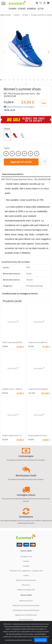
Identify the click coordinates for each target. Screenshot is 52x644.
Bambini (32, 9)
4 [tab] (14, 80)
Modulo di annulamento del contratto (26, 605)
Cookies (26, 575)
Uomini (13, 9)
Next (49, 51)
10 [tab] (39, 80)
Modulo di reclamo (26, 601)
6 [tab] (22, 80)
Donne (22, 9)
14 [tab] (26, 84)
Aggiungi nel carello (21, 162)
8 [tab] (30, 80)
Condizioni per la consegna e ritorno (20, 293)
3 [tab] (9, 80)
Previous (3, 51)
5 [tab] (18, 80)
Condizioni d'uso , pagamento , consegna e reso (26, 571)
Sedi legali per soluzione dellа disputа (26, 610)
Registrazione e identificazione (26, 615)
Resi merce (26, 585)
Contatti (26, 561)
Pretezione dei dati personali (26, 580)
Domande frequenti (26, 620)
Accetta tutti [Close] (41, 640)
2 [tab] (5, 80)
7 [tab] (26, 80)
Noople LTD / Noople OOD (26, 590)
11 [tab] (43, 80)
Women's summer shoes (22, 89)
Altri (41, 9)
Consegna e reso (26, 556)
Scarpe (25, 15)
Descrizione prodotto (13, 174)
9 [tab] (34, 80)
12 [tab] (47, 80)
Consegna (26, 566)
